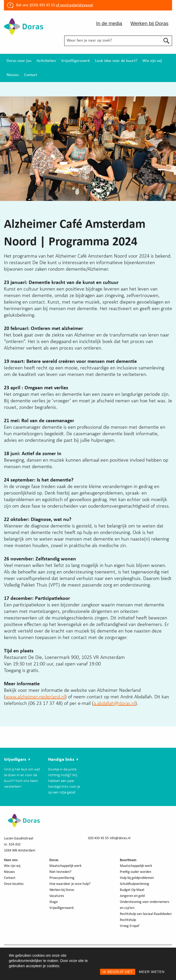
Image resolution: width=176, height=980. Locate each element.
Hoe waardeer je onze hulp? (70, 884)
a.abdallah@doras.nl (114, 704)
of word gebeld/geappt (74, 5)
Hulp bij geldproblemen (137, 878)
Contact (31, 75)
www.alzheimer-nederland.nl (35, 697)
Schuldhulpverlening (134, 884)
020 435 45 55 (98, 838)
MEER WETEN (152, 972)
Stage (54, 902)
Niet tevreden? (60, 872)
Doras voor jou (19, 61)
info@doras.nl (120, 838)
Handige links (61, 760)
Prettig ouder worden (136, 872)
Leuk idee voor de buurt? (116, 61)
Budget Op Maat (132, 890)
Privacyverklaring (62, 878)
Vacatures (57, 896)
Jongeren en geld (132, 896)
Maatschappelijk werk (65, 866)
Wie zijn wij (152, 61)
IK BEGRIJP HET (118, 972)
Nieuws (13, 75)
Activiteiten (46, 61)
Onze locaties (14, 884)
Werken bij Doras (149, 23)
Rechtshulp (128, 920)
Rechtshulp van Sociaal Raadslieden (146, 914)
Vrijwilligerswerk (75, 61)
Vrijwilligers (15, 760)
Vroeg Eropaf (130, 926)
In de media (109, 23)
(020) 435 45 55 (42, 5)
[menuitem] (19, 61)
